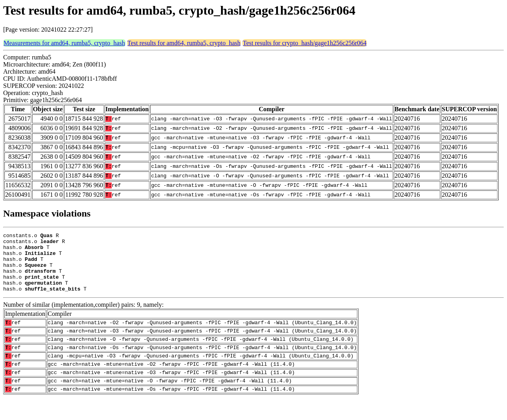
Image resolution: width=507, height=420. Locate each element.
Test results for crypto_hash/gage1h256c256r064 (305, 43)
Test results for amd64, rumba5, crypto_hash (184, 43)
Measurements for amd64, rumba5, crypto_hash (64, 43)
